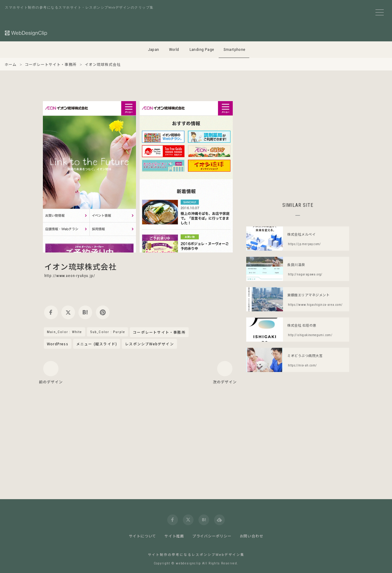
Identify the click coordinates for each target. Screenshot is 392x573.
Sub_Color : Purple (108, 332)
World (174, 49)
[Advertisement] (298, 144)
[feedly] (219, 520)
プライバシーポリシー (212, 536)
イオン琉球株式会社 (81, 266)
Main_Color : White (64, 332)
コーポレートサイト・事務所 (159, 332)
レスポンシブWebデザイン (149, 344)
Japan (154, 49)
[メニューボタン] (380, 12)
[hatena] (85, 312)
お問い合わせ (252, 536)
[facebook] (51, 312)
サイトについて (143, 536)
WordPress (58, 344)
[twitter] (68, 312)
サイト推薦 (174, 536)
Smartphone (235, 49)
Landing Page (202, 49)
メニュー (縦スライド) (97, 344)
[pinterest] (103, 312)
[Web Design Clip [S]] (26, 33)
